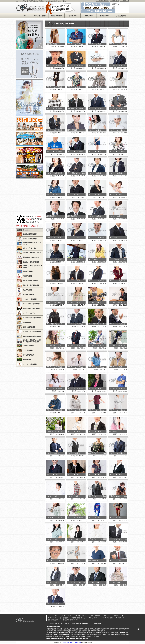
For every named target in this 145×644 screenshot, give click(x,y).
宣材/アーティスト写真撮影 (31, 309)
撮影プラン (89, 16)
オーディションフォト (30, 313)
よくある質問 (121, 16)
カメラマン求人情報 (106, 618)
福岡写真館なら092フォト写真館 (72, 642)
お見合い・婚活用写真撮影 (31, 262)
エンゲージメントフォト (30, 248)
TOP (24, 16)
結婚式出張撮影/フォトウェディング (32, 243)
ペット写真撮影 (28, 350)
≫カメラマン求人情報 (102, 1)
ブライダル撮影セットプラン (32, 253)
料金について (105, 16)
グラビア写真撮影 (28, 355)
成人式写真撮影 (28, 290)
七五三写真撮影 (28, 276)
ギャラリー (72, 16)
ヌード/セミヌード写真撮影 (31, 304)
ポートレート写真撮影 (30, 364)
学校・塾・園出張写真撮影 (31, 285)
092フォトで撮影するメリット (78, 616)
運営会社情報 (93, 618)
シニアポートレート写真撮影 (32, 318)
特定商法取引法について (70, 620)
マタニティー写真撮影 (30, 299)
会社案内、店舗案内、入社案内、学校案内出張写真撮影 (32, 341)
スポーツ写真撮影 (28, 346)
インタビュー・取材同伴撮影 (32, 332)
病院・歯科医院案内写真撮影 (32, 336)
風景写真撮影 (27, 360)
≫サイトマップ (125, 1)
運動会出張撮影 (28, 271)
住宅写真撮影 (27, 322)
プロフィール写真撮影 (30, 239)
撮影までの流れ (56, 16)
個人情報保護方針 (54, 620)
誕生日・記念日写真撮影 (30, 281)
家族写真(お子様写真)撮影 (31, 257)
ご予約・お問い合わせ (78, 618)
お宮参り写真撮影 (28, 295)
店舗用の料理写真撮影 (30, 234)
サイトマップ (120, 618)
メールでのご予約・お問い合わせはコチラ (101, 11)
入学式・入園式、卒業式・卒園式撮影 (33, 267)
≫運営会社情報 (114, 1)
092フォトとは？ (40, 16)
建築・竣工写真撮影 (29, 327)
